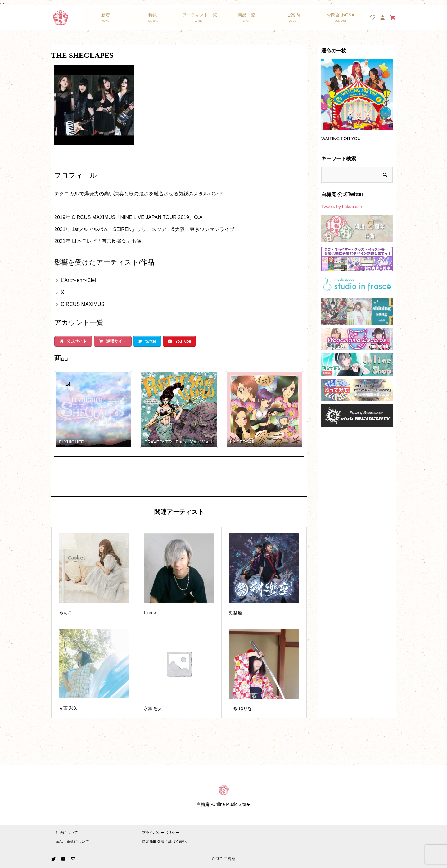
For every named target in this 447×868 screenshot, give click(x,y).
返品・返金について (72, 842)
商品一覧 (246, 15)
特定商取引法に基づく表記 (164, 842)
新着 (106, 15)
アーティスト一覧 (200, 15)
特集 (153, 15)
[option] (357, 103)
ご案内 (293, 15)
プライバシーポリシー (160, 833)
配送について (67, 833)
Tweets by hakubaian (342, 207)
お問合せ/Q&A (340, 15)
